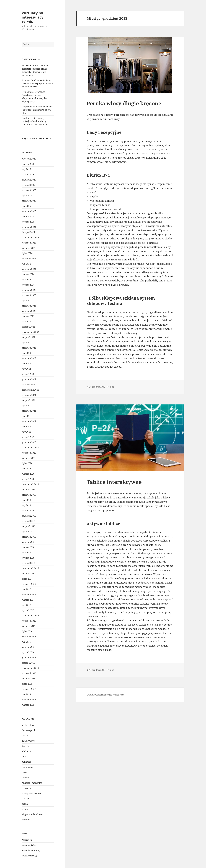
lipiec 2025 (27, 195)
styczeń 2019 (28, 511)
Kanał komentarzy (31, 850)
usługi (25, 809)
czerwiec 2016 (29, 637)
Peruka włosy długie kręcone (124, 103)
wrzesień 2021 (29, 395)
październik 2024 (30, 237)
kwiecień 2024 (29, 269)
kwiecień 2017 (29, 595)
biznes (25, 736)
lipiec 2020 (27, 463)
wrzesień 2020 (29, 453)
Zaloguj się (27, 840)
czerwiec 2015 (29, 689)
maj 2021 (26, 416)
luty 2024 (26, 279)
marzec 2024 (28, 274)
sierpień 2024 (28, 248)
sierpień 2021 (28, 400)
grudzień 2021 (29, 379)
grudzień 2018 (29, 516)
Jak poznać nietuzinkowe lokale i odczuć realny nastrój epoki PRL (37, 110)
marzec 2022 (28, 364)
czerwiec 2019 (29, 495)
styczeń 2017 (28, 610)
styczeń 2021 (28, 437)
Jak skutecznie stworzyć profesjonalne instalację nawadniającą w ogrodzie (35, 121)
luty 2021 (26, 432)
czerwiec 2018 (29, 537)
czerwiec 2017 (29, 584)
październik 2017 (30, 568)
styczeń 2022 (28, 374)
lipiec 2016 (27, 631)
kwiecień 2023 (29, 311)
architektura (28, 725)
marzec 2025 (28, 216)
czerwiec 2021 (29, 411)
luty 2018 (26, 553)
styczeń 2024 (28, 285)
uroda (25, 804)
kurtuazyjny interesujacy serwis (33, 17)
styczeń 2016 (28, 652)
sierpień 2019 (28, 490)
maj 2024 (26, 264)
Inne (24, 757)
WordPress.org (29, 856)
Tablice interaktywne (114, 482)
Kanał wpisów (29, 845)
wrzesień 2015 (29, 673)
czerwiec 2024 (29, 258)
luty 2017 (26, 605)
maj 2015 (26, 694)
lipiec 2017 (27, 579)
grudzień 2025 (29, 180)
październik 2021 (30, 390)
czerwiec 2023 (29, 306)
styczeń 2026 (28, 174)
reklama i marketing (32, 783)
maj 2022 (26, 353)
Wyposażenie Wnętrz (32, 814)
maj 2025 (26, 206)
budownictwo (29, 741)
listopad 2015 (28, 663)
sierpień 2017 (28, 574)
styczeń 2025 (28, 222)
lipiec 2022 (27, 343)
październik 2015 (30, 668)
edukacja (26, 751)
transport (26, 799)
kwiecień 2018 (29, 542)
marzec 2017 (28, 600)
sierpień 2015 (28, 679)
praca (25, 772)
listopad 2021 (28, 385)
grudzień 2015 (29, 658)
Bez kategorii (28, 730)
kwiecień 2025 (29, 211)
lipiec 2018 (27, 532)
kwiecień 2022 (29, 358)
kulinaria (26, 762)
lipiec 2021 (27, 406)
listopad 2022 (28, 327)
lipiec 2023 (27, 300)
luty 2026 (26, 169)
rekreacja (27, 788)
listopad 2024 (28, 232)
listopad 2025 (28, 185)
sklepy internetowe (31, 793)
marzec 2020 (28, 474)
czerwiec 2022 (29, 348)
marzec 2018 (28, 547)
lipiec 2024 (27, 253)
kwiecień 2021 (29, 421)
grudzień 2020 (29, 442)
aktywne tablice (103, 523)
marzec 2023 (28, 316)
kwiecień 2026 (29, 159)
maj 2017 (26, 589)
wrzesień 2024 (29, 243)
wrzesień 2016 (29, 621)
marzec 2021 (28, 427)
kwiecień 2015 (29, 700)
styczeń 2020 (28, 479)
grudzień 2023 (29, 290)
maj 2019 (26, 500)
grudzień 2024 (29, 227)
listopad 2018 (28, 521)
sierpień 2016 (28, 626)
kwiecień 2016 (29, 647)
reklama (26, 778)
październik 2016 (30, 616)
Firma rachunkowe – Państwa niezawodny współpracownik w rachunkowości (38, 83)
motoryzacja (28, 767)
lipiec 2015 (27, 684)
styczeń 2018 (28, 558)
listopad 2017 (28, 563)
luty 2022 (26, 369)
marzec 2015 (28, 705)
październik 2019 (30, 484)
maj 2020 (26, 469)
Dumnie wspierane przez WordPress (105, 695)
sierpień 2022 (28, 337)
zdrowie (26, 820)
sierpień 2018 (28, 526)
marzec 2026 (28, 164)
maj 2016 (26, 642)
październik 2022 (30, 332)
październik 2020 (30, 448)
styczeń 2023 (28, 321)
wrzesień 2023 (29, 295)
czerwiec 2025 (29, 201)
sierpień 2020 (28, 458)
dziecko (25, 746)
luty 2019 (26, 505)
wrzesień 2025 (29, 190)
